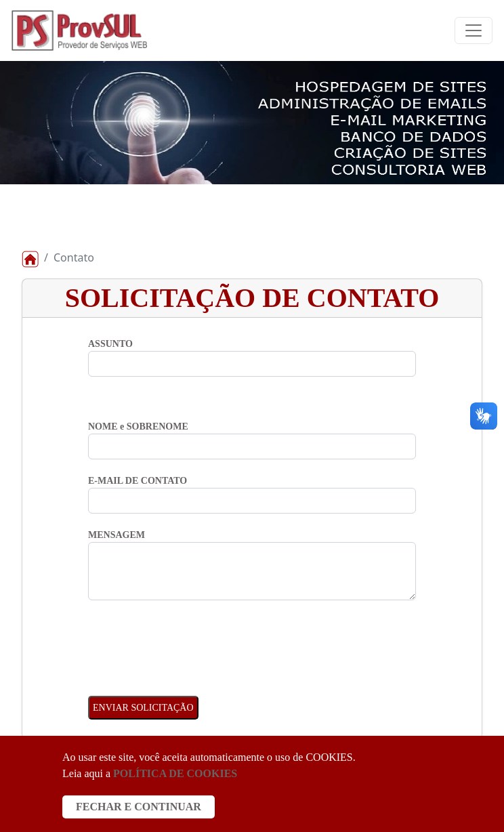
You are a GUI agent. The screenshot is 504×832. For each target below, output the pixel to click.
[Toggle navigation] (474, 30)
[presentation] (191, 641)
